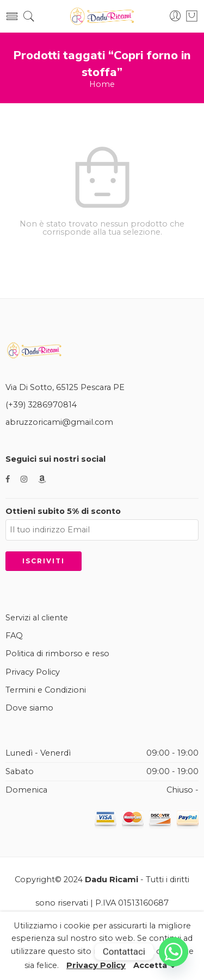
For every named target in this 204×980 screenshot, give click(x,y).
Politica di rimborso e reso (57, 654)
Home (102, 84)
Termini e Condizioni (46, 690)
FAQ (14, 636)
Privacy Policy (33, 672)
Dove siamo (29, 708)
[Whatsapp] (174, 952)
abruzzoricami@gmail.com (59, 422)
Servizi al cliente (37, 618)
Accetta (150, 973)
